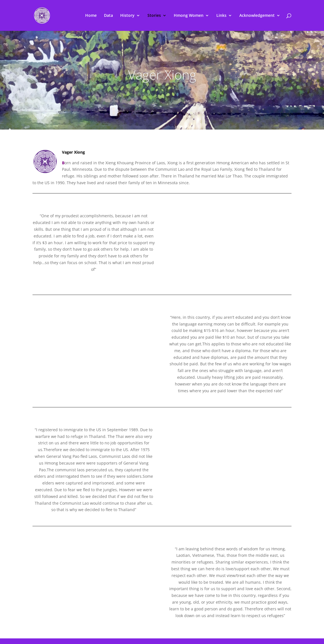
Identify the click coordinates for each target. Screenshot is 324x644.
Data (108, 16)
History (127, 16)
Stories (154, 16)
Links (221, 16)
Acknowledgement (257, 16)
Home (91, 16)
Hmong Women (189, 16)
